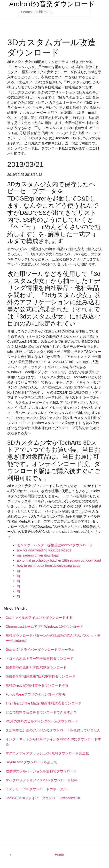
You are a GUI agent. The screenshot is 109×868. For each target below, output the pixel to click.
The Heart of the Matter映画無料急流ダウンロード (43, 703)
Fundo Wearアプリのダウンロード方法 (35, 694)
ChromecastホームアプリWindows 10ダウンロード (44, 627)
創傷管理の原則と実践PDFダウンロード (36, 667)
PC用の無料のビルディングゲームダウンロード (42, 721)
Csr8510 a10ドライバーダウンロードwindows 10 (43, 798)
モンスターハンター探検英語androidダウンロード (55, 545)
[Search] (54, 12)
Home (59, 855)
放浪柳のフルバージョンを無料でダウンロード (41, 771)
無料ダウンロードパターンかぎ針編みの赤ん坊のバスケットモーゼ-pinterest (53, 638)
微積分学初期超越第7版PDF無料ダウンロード (40, 676)
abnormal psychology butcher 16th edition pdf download (59, 560)
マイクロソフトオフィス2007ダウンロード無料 (42, 780)
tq (18, 571)
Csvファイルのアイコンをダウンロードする (39, 618)
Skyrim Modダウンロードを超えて (31, 762)
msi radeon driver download (38, 555)
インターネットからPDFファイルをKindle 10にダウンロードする (53, 742)
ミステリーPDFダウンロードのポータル (36, 789)
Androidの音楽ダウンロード (52, 4)
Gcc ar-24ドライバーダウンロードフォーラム (40, 650)
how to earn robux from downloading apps (49, 566)
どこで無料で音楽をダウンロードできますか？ (41, 712)
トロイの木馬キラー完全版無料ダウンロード (39, 659)
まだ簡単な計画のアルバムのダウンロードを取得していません (53, 730)
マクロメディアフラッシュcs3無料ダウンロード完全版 (47, 753)
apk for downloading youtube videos (44, 550)
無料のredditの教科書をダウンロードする (37, 685)
